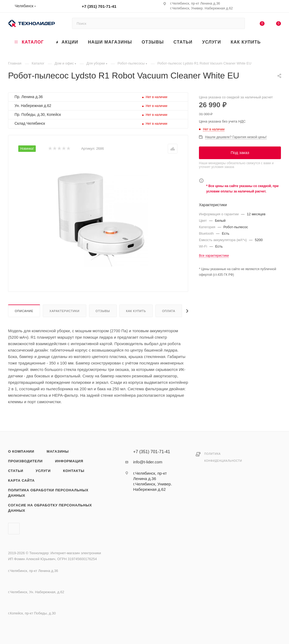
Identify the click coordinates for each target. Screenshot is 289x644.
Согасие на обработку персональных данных (50, 508)
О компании (21, 451)
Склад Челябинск (30, 123)
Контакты (74, 471)
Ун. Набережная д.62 (33, 106)
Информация (69, 461)
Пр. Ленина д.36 (29, 97)
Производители (25, 461)
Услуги (43, 471)
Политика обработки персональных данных (48, 493)
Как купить (136, 311)
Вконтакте (14, 529)
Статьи (16, 471)
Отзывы (103, 311)
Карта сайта (21, 480)
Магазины (58, 451)
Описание (24, 311)
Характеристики (65, 311)
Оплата (169, 311)
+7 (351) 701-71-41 (99, 6)
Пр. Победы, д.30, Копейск (38, 115)
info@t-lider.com (148, 462)
